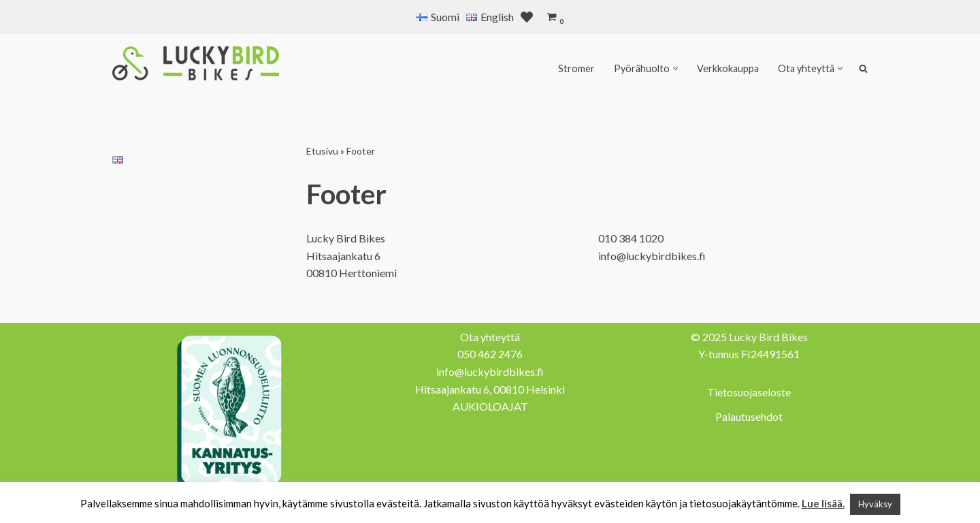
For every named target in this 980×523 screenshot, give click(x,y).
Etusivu (322, 151)
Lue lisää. (823, 503)
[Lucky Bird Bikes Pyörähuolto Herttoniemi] (196, 63)
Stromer (576, 68)
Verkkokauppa (728, 68)
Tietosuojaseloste (749, 392)
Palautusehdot (749, 416)
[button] (675, 68)
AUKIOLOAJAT (490, 406)
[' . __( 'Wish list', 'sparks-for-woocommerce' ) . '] (527, 17)
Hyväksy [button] (875, 504)
